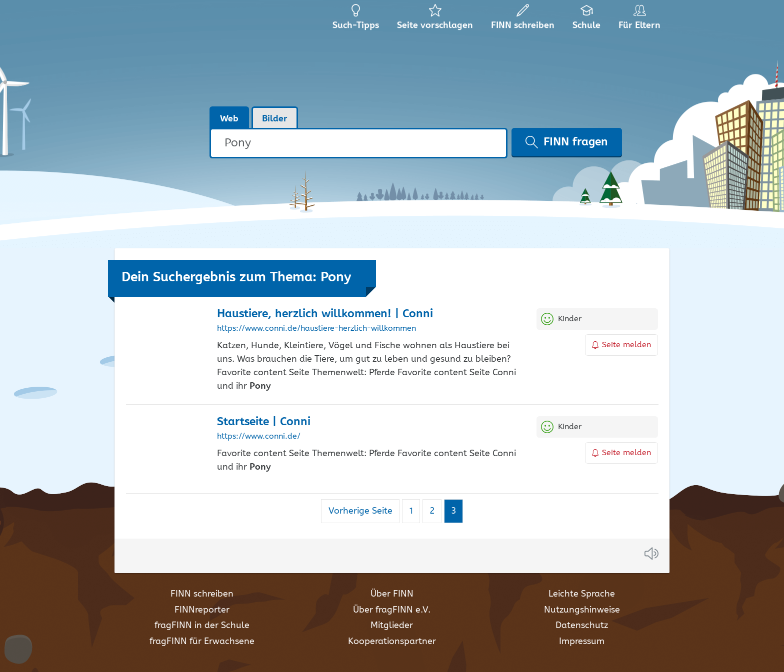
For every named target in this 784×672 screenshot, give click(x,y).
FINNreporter (202, 610)
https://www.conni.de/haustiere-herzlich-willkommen (316, 329)
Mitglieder (392, 626)
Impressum (582, 642)
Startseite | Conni (264, 422)
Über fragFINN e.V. (392, 610)
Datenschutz (582, 626)
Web (229, 119)
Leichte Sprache (582, 594)
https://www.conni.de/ (259, 437)
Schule (587, 20)
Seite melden (621, 345)
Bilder (275, 119)
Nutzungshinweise (582, 610)
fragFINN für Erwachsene (202, 642)
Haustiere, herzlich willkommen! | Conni (325, 314)
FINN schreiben (202, 594)
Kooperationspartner (392, 642)
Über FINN (392, 594)
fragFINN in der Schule (202, 626)
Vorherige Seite (360, 511)
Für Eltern (641, 20)
